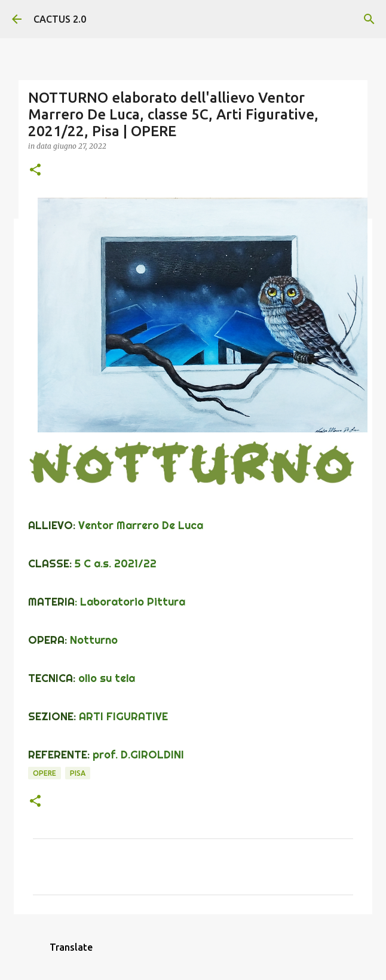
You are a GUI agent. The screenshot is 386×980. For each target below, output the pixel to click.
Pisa (78, 773)
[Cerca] (369, 19)
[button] (35, 170)
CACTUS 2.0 (60, 19)
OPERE (45, 773)
